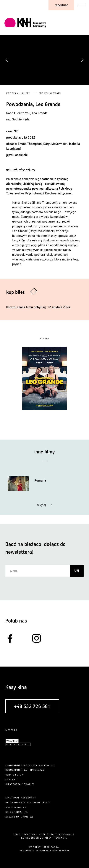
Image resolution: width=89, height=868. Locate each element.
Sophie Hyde (21, 120)
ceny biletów (15, 775)
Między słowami (50, 93)
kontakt (11, 779)
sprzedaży (37, 770)
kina (24, 770)
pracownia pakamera (34, 851)
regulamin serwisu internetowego (30, 765)
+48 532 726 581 (32, 707)
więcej (42, 505)
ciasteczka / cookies (20, 784)
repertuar (61, 5)
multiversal (61, 851)
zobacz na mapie (17, 817)
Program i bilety (18, 93)
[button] (82, 60)
